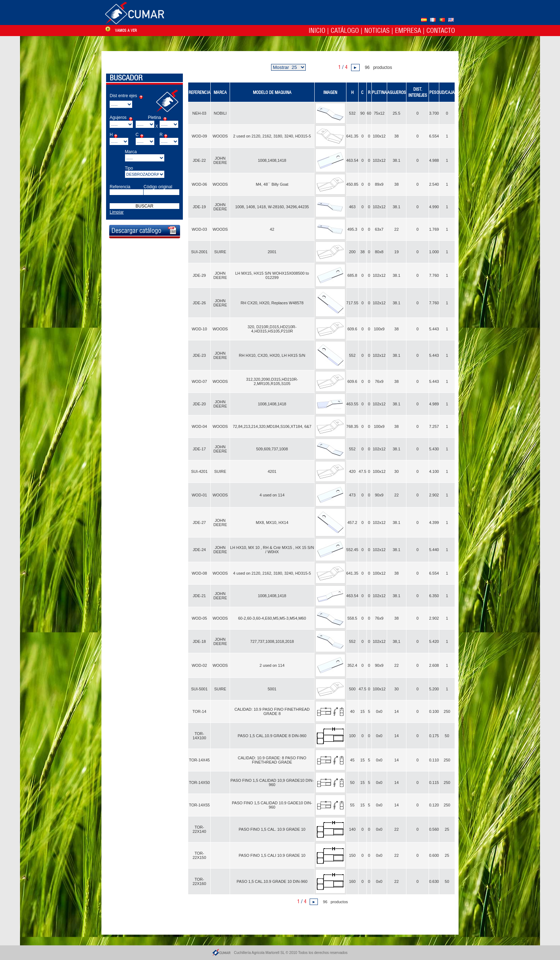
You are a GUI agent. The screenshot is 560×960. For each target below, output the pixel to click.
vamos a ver (126, 31)
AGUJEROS (397, 92)
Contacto (441, 31)
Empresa (408, 31)
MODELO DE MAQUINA (272, 92)
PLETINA (379, 92)
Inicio (317, 31)
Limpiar (117, 212)
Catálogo (345, 31)
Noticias (377, 31)
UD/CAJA (447, 92)
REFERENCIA (199, 92)
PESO (434, 92)
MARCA (220, 92)
